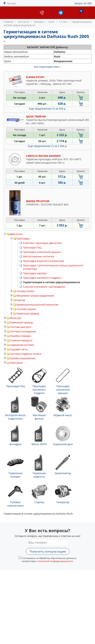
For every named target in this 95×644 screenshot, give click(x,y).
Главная (9, 22)
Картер (21, 300)
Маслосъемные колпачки (39, 256)
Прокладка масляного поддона (42, 278)
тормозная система (22, 345)
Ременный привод (28, 313)
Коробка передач (21, 336)
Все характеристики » (47, 67)
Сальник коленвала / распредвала (44, 287)
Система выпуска (21, 327)
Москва (11, 3)
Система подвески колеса (26, 354)
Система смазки (26, 309)
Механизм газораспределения (35, 296)
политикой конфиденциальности (55, 561)
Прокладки (23, 239)
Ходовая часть (19, 349)
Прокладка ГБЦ (32, 247)
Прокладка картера (35, 273)
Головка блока (25, 291)
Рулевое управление (23, 358)
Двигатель (16, 234)
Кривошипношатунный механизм (37, 305)
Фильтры (16, 318)
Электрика (16, 363)
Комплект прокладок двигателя (42, 243)
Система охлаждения (23, 331)
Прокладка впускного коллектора (43, 261)
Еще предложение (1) (47, 109)
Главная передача (21, 340)
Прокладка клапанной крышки (42, 252)
